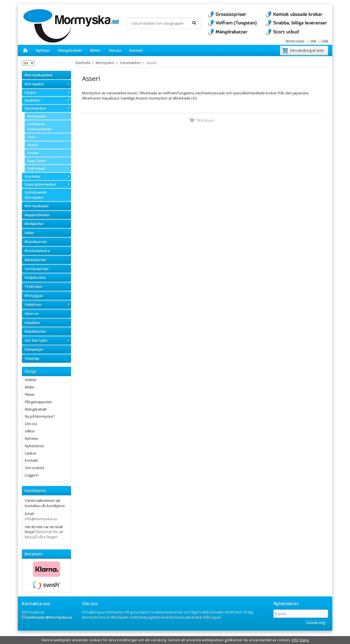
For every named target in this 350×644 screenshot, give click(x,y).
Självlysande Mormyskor (36, 195)
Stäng (304, 640)
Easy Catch (37, 161)
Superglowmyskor (48, 184)
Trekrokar (33, 286)
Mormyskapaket (39, 75)
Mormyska (36, 116)
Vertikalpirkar (37, 269)
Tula (31, 137)
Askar (30, 233)
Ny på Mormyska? (40, 416)
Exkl (325, 41)
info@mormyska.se (41, 519)
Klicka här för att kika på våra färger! (44, 534)
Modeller (48, 100)
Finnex (33, 153)
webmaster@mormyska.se (49, 617)
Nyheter (43, 50)
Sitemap (32, 358)
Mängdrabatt (70, 50)
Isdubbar (32, 323)
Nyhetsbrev (35, 446)
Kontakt (136, 50)
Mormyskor (48, 84)
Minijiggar (34, 295)
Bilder (95, 50)
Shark (32, 145)
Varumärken (48, 108)
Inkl (313, 41)
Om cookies (35, 468)
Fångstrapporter (38, 402)
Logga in (32, 475)
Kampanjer (34, 349)
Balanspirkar (36, 260)
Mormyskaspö (37, 206)
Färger (48, 92)
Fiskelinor (48, 305)
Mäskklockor (36, 331)
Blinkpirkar (34, 224)
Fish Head (36, 168)
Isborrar (32, 314)
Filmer (30, 394)
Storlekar (48, 176)
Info (295, 640)
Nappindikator (37, 215)
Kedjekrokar (35, 277)
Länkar (31, 453)
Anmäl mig (316, 623)
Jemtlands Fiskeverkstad (39, 126)
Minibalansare (37, 251)
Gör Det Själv (48, 340)
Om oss (115, 50)
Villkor (30, 431)
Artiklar (31, 380)
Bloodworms (36, 242)
